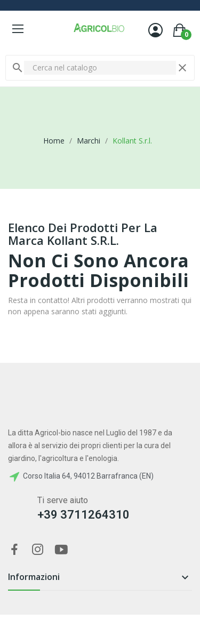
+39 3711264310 (83, 515)
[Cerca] (100, 68)
